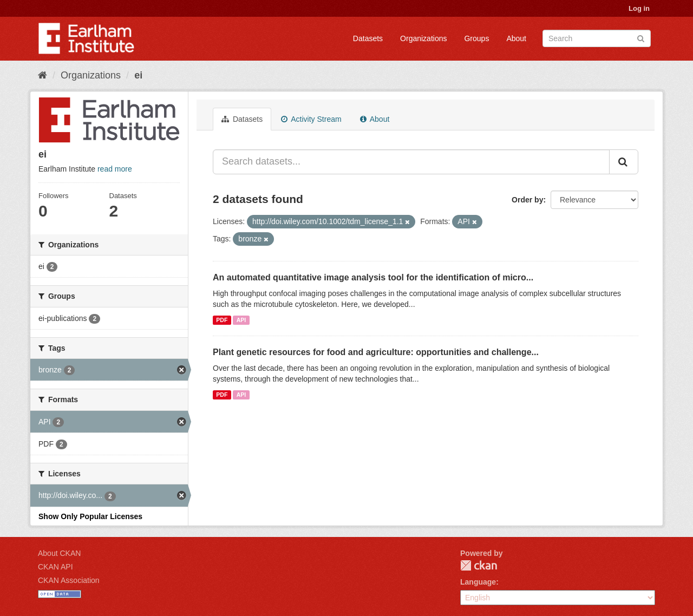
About (516, 38)
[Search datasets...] (411, 162)
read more (115, 169)
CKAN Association (69, 580)
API (241, 320)
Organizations (423, 38)
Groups (476, 38)
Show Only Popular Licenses (90, 516)
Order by (527, 200)
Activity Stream (311, 119)
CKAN (479, 565)
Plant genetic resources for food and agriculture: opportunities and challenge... (376, 352)
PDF (222, 320)
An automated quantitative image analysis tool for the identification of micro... (373, 277)
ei (138, 75)
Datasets (368, 38)
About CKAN (59, 553)
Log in (639, 8)
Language (478, 582)
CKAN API (55, 567)
